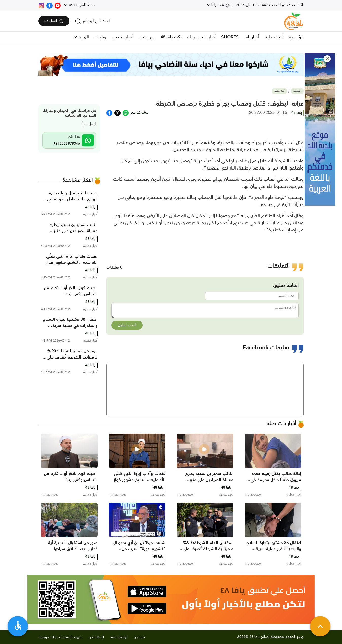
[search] (92, 21)
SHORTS (230, 37)
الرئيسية (296, 37)
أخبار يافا (252, 37)
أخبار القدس (122, 37)
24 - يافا (220, 5)
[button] (327, 59)
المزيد (83, 37)
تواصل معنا (119, 637)
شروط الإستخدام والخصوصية (60, 637)
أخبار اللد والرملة (201, 37)
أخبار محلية (274, 37)
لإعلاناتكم (96, 637)
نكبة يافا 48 (171, 37)
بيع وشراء (147, 37)
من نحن (139, 637)
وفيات (100, 37)
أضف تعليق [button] (127, 325)
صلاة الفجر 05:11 (81, 5)
